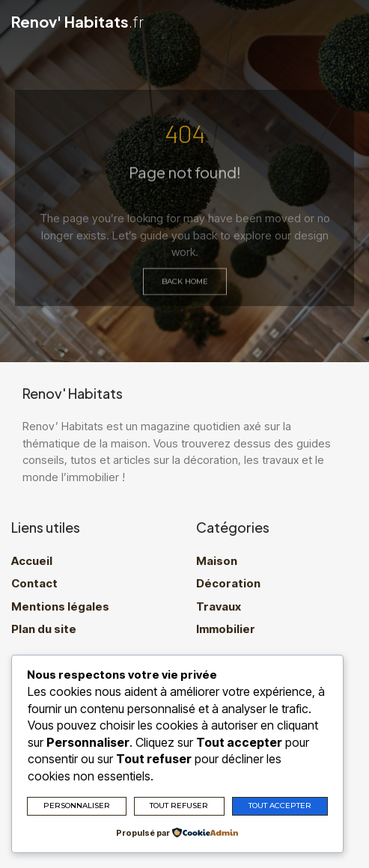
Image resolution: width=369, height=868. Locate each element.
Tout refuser (179, 806)
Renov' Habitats (77, 21)
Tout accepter (280, 806)
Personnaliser (77, 806)
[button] (353, 22)
